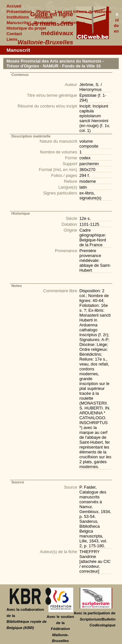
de (116, 26)
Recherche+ (73, 23)
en (116, 31)
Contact (14, 34)
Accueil (14, 6)
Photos (43, 12)
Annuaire (43, 17)
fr (117, 14)
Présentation (19, 12)
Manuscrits (18, 23)
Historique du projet (26, 28)
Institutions (18, 17)
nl (117, 20)
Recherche (45, 23)
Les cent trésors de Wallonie (83, 12)
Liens (12, 39)
